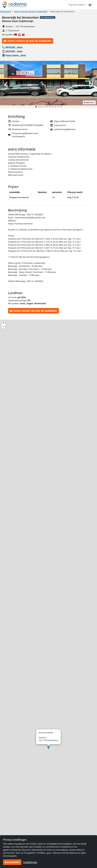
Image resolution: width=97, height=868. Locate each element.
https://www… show (16, 55)
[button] (48, 747)
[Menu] (91, 5)
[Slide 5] (47, 107)
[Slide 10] (61, 107)
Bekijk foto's (89, 102)
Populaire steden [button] (77, 5)
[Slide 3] (42, 107)
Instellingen (30, 862)
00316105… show (14, 47)
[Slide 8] (55, 107)
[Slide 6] (50, 107)
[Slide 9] (58, 107)
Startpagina (6, 11)
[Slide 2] (39, 107)
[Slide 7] (53, 107)
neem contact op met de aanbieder (28, 41)
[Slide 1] (36, 107)
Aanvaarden (12, 862)
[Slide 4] (44, 107)
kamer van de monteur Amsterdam (31, 11)
